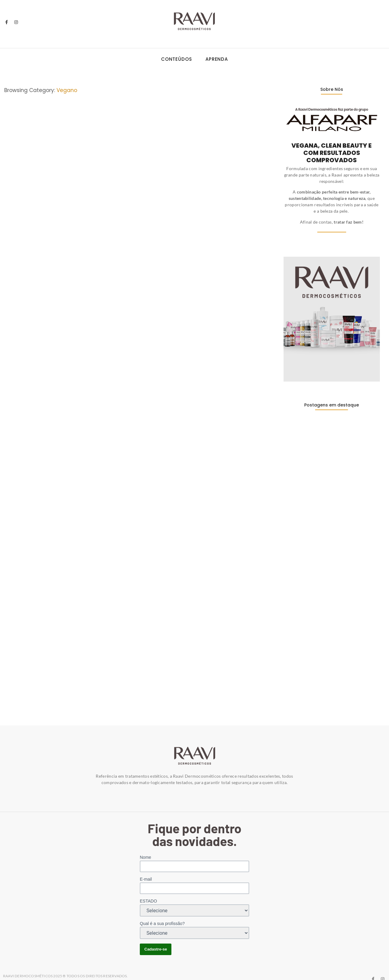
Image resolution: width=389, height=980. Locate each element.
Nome (145, 843)
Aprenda (217, 59)
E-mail (146, 865)
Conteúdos (177, 59)
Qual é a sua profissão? (162, 909)
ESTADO (148, 887)
